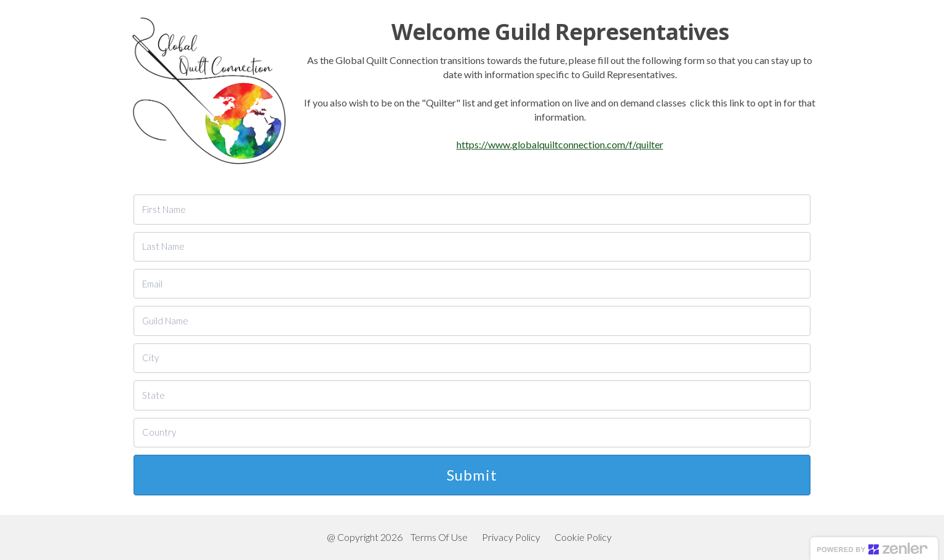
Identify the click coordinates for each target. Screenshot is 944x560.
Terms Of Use (439, 537)
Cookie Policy (583, 537)
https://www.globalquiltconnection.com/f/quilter (560, 144)
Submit (472, 475)
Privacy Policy (511, 537)
